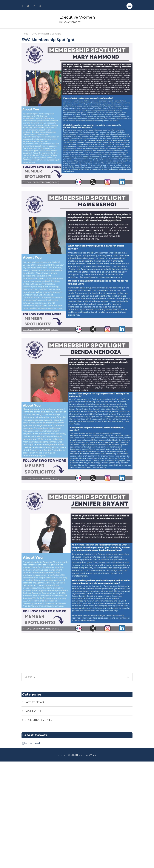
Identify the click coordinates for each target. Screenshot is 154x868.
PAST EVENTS (34, 711)
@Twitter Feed (31, 743)
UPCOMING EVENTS (38, 720)
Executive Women (77, 17)
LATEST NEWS (34, 702)
